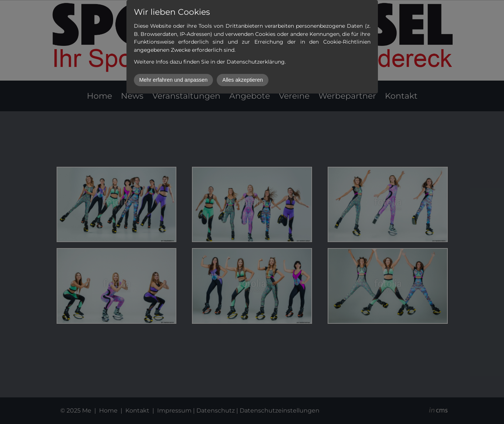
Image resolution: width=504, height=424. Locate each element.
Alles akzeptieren (243, 80)
